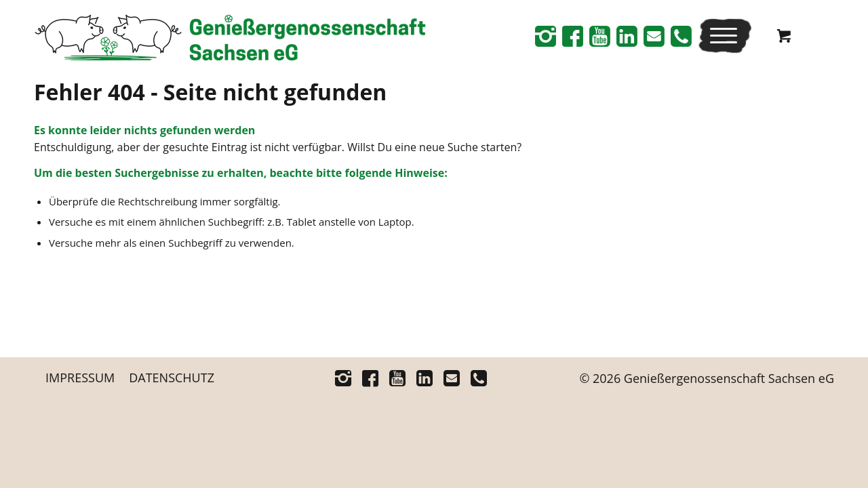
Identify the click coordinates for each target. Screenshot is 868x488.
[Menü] (721, 36)
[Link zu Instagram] (545, 36)
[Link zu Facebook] (572, 36)
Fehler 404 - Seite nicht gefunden (210, 92)
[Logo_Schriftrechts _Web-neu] (230, 41)
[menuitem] (725, 36)
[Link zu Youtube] (599, 36)
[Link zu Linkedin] (627, 36)
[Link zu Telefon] (681, 36)
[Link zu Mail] (654, 36)
